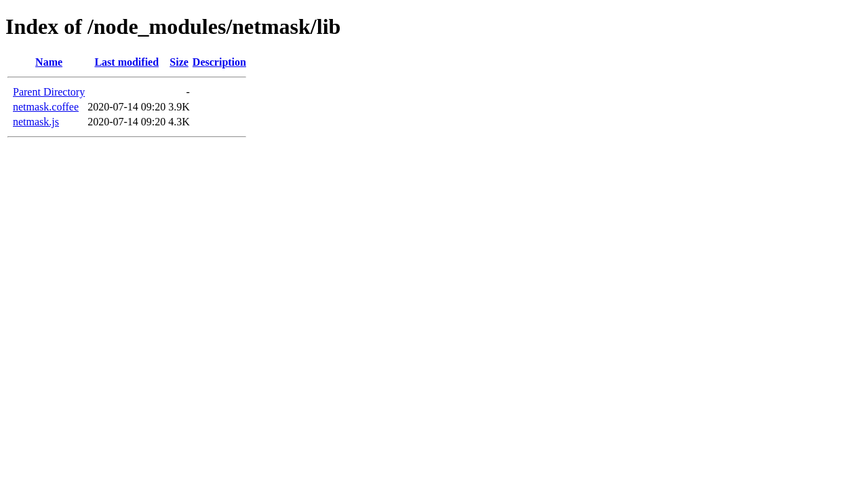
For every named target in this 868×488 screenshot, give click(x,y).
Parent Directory (49, 92)
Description (219, 62)
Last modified (126, 62)
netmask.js (36, 122)
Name (49, 62)
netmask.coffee (46, 107)
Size (179, 62)
